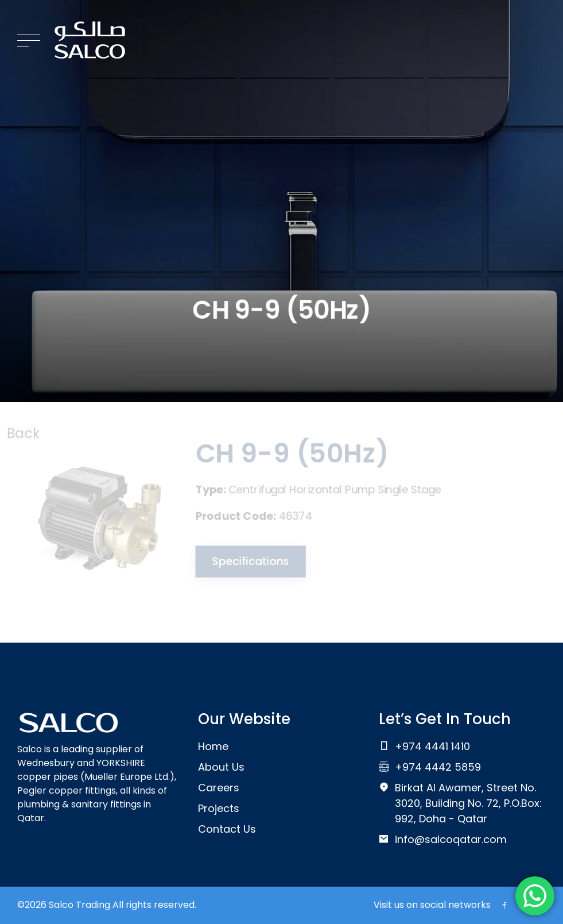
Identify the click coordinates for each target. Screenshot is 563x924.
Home (213, 746)
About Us (221, 767)
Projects (219, 808)
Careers (219, 788)
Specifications (248, 561)
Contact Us (227, 829)
